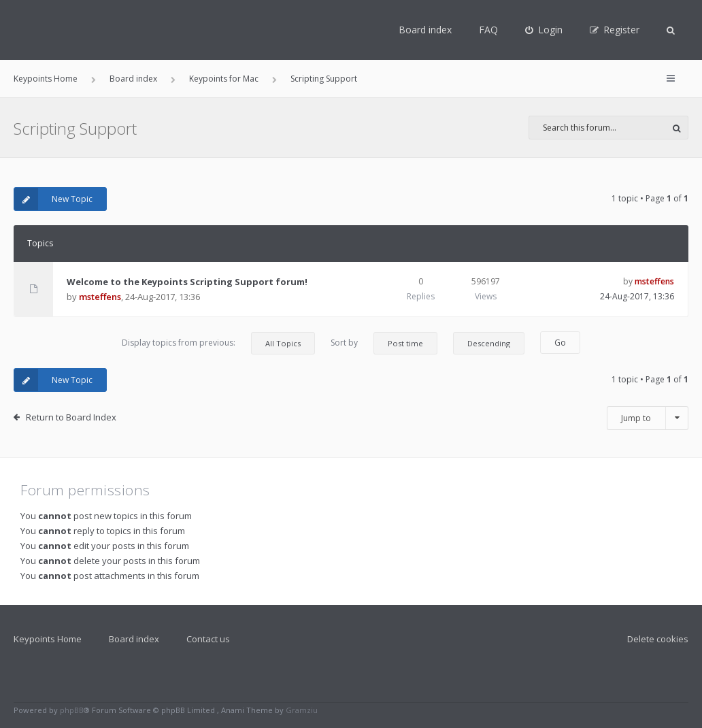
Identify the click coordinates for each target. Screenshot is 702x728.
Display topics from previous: (218, 343)
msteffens (100, 297)
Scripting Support (75, 128)
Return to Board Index (71, 417)
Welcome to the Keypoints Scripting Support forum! (187, 282)
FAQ (488, 30)
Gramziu (302, 710)
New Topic (53, 199)
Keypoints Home (48, 639)
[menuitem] (544, 30)
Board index (425, 30)
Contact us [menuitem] (208, 639)
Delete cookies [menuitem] (658, 639)
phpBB (72, 710)
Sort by (384, 343)
